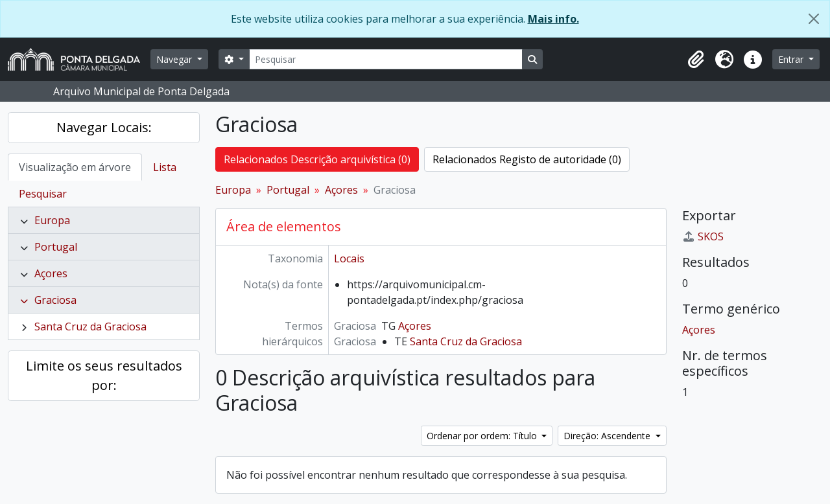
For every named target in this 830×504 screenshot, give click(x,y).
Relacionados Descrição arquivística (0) (317, 159)
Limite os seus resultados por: (104, 375)
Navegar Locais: (104, 127)
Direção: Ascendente (608, 436)
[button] (696, 60)
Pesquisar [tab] (43, 194)
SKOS (703, 236)
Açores (51, 273)
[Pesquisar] (386, 59)
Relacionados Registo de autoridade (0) (527, 159)
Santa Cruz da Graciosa (90, 326)
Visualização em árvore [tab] (75, 167)
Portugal (56, 247)
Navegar (175, 59)
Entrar (792, 59)
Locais (349, 258)
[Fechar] (814, 19)
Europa (52, 220)
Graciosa (55, 300)
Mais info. (553, 19)
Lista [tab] (165, 167)
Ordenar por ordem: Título (483, 436)
